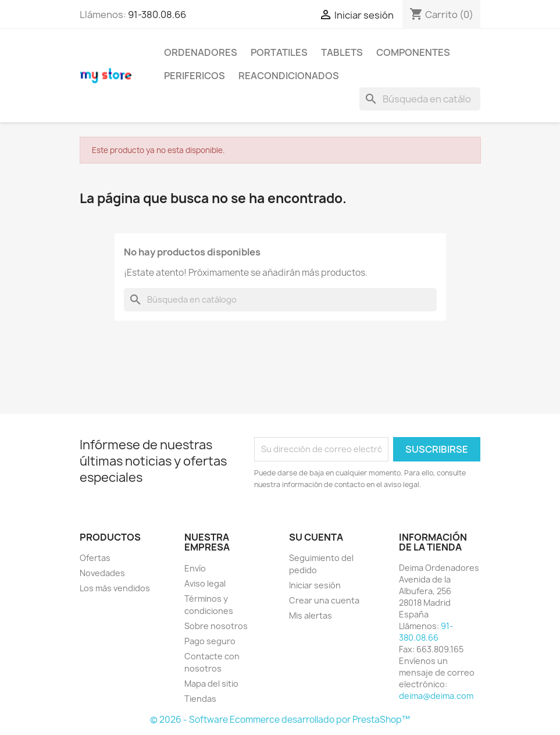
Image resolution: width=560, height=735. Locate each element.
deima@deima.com (436, 696)
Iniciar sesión (315, 585)
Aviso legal (205, 583)
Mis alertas (311, 615)
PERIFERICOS (195, 76)
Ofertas (95, 558)
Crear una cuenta (324, 600)
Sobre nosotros (216, 626)
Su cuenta (316, 537)
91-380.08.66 (157, 15)
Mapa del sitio (211, 683)
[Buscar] (420, 99)
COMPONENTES (413, 52)
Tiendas (200, 699)
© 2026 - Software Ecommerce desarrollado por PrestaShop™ (280, 720)
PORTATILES (279, 52)
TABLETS (342, 52)
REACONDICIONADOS (289, 76)
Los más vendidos (115, 588)
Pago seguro (210, 641)
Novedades (102, 573)
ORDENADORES (201, 52)
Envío (195, 568)
